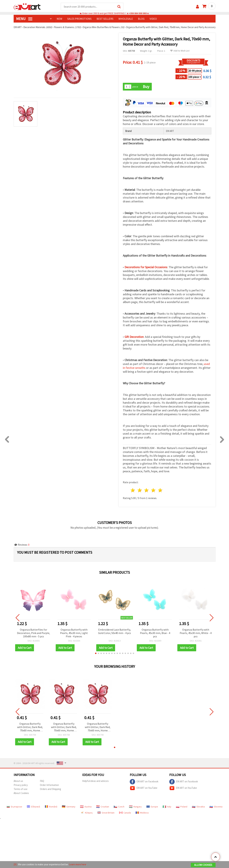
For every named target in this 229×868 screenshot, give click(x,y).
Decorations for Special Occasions (146, 267)
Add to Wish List (180, 51)
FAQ (42, 781)
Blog (141, 19)
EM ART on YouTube (144, 788)
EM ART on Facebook (144, 782)
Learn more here (78, 864)
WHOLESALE (126, 19)
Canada (125, 813)
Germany (69, 807)
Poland (182, 807)
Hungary (135, 807)
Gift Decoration (134, 337)
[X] (15, 864)
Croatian (103, 807)
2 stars (140, 490)
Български (14, 807)
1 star (133, 490)
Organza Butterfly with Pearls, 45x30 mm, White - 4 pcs (196, 633)
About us (18, 781)
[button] (96, 653)
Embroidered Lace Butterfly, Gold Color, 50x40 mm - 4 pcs (114, 631)
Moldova (142, 813)
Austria (86, 807)
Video (153, 19)
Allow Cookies (203, 865)
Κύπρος (87, 813)
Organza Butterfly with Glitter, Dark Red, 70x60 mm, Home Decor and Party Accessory (30, 727)
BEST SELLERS (105, 19)
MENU (24, 19)
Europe (152, 807)
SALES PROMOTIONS (79, 19)
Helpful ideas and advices (95, 781)
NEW (59, 19)
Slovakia (198, 807)
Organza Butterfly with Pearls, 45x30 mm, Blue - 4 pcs (155, 633)
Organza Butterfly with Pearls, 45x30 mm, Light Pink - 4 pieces (74, 633)
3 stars (147, 490)
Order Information (49, 785)
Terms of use (21, 789)
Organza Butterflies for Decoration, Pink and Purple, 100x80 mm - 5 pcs (33, 633)
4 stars (154, 490)
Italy (167, 807)
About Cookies (21, 793)
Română (51, 807)
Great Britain (106, 813)
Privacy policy (21, 785)
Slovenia (216, 807)
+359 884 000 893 (138, 13)
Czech (119, 807)
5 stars (160, 490)
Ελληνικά (33, 807)
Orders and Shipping (50, 789)
